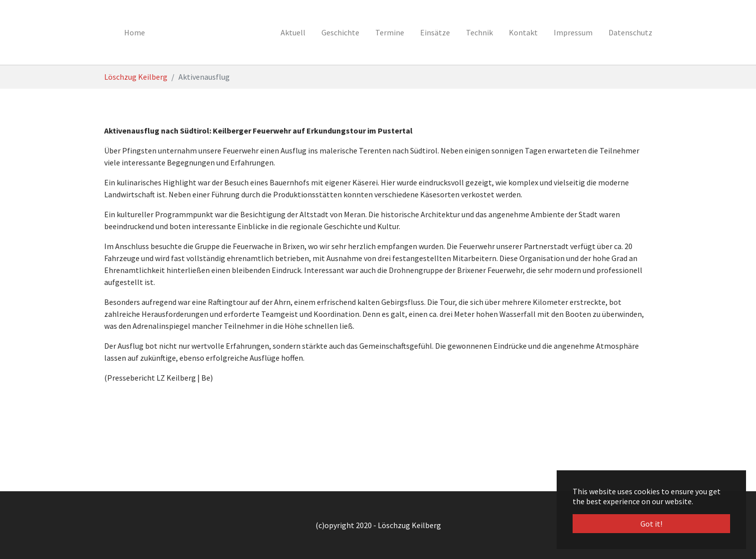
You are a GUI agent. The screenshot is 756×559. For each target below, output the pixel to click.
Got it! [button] (651, 524)
